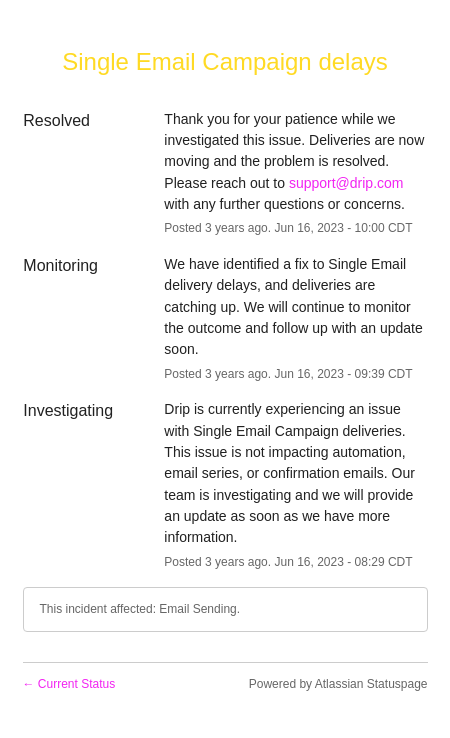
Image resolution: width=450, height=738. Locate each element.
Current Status (69, 684)
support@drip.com (346, 183)
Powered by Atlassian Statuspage (338, 684)
